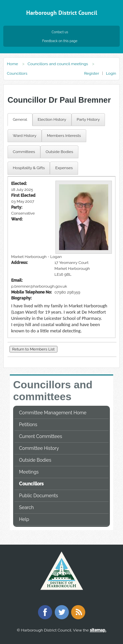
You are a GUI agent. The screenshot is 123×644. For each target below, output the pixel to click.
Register (91, 73)
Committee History (39, 448)
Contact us (60, 32)
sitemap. (98, 630)
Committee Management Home (53, 413)
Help (24, 519)
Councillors (31, 484)
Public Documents (39, 496)
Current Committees (41, 436)
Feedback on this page (60, 41)
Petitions (28, 425)
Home (12, 64)
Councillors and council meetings (58, 64)
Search (26, 507)
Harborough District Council (62, 13)
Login (111, 73)
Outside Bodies (35, 460)
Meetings (29, 472)
